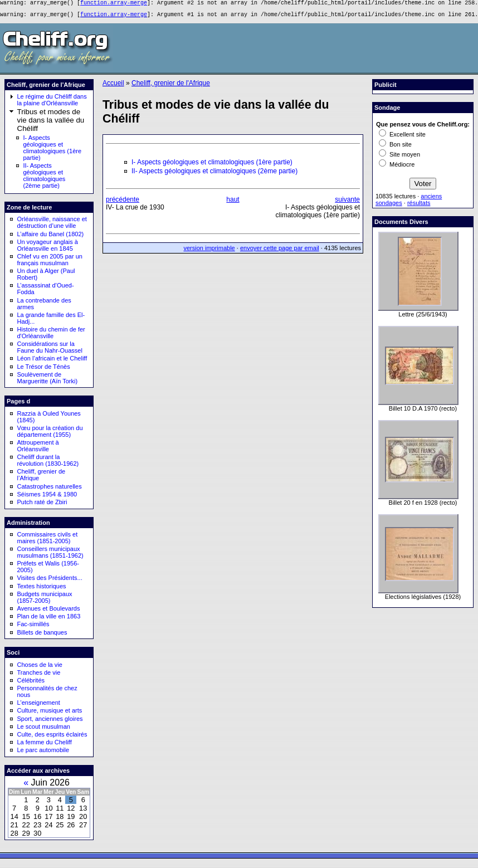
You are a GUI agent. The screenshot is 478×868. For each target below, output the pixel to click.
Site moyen (399, 158)
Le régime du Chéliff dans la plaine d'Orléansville (52, 103)
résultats (419, 206)
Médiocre (397, 168)
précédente (123, 203)
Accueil (113, 86)
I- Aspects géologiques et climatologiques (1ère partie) (53, 151)
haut (233, 203)
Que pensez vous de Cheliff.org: (423, 128)
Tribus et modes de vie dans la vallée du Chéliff (51, 123)
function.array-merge (114, 4)
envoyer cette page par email (280, 251)
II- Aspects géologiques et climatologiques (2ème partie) (45, 179)
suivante (347, 203)
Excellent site (402, 138)
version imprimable (209, 251)
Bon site (395, 148)
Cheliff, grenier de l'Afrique (171, 86)
